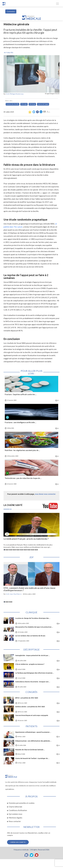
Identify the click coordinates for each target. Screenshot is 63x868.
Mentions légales (15, 818)
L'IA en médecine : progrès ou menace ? (30, 664)
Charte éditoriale (15, 807)
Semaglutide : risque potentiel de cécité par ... (32, 655)
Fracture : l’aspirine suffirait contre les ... (21, 394)
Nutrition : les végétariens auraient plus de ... (22, 450)
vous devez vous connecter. (45, 494)
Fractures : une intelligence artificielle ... (20, 422)
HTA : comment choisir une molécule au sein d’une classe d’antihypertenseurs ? (29, 589)
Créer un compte (18, 842)
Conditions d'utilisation (18, 810)
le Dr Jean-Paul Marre (14, 594)
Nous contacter (15, 821)
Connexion (11, 11)
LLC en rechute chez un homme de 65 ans (30, 636)
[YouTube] (37, 855)
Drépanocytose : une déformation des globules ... (33, 741)
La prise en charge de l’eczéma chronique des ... (33, 618)
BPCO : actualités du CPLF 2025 (27, 698)
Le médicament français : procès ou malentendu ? (26, 539)
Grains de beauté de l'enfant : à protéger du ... (32, 758)
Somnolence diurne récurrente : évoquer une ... (33, 682)
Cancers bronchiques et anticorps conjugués (32, 715)
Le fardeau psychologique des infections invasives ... (35, 673)
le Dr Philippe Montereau (15, 94)
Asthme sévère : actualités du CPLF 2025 (30, 707)
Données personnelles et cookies (22, 803)
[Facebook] (26, 855)
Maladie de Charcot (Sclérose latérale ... (30, 750)
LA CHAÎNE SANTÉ (13, 505)
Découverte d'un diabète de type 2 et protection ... (34, 627)
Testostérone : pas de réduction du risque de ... (23, 478)
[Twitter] (32, 855)
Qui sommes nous (15, 814)
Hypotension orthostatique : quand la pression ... (33, 732)
